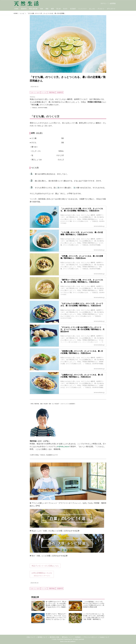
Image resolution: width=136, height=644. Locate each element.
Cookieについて (104, 637)
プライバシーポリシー (90, 637)
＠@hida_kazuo (63, 447)
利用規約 (78, 637)
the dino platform (70, 641)
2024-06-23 (34, 87)
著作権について (42, 637)
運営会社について (67, 637)
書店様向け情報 (54, 637)
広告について (31, 637)
